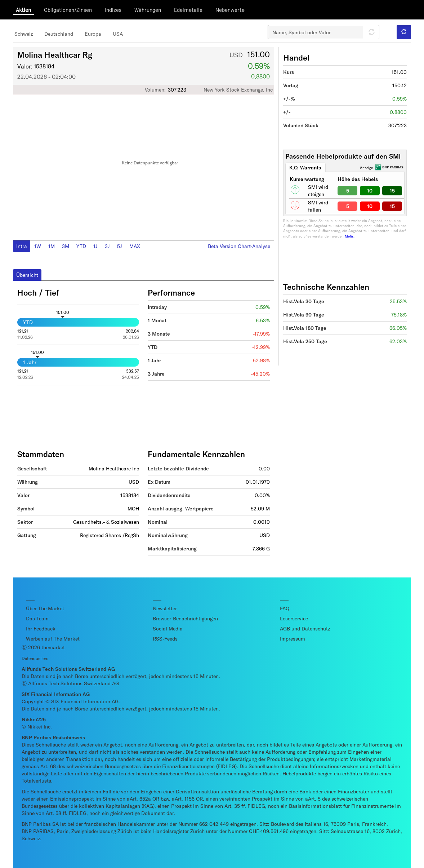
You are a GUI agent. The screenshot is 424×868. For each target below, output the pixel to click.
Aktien (23, 10)
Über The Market (45, 608)
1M (52, 246)
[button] (404, 32)
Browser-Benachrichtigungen (185, 618)
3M (66, 246)
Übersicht (27, 275)
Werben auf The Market (53, 639)
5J (120, 246)
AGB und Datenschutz (305, 628)
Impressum (293, 639)
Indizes (113, 10)
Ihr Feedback (41, 628)
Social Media (168, 628)
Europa (93, 34)
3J (107, 246)
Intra (22, 246)
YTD (81, 246)
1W (38, 246)
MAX (135, 246)
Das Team (37, 618)
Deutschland (59, 34)
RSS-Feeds (165, 639)
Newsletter (165, 608)
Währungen (148, 10)
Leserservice (294, 618)
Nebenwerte (230, 10)
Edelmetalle (188, 10)
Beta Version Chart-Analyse (239, 246)
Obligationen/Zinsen (68, 10)
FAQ (285, 608)
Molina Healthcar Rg (55, 54)
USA (118, 34)
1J (95, 246)
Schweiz (24, 34)
